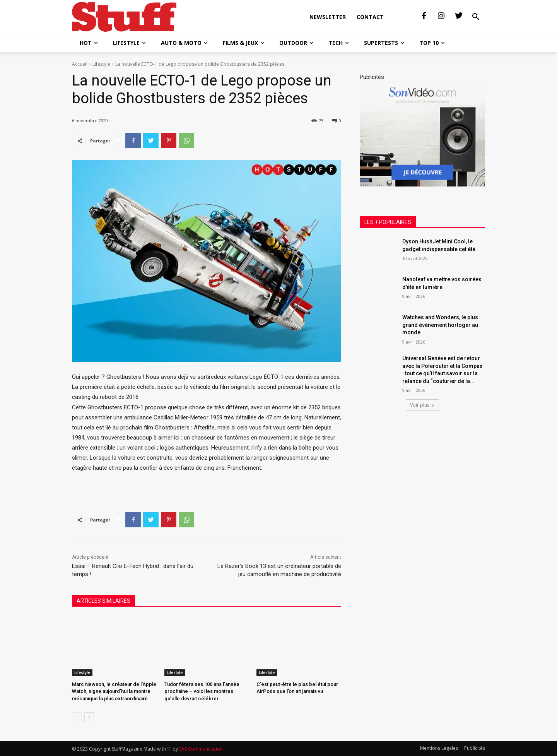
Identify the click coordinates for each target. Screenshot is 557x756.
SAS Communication (201, 749)
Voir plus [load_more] (422, 405)
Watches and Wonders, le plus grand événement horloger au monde (440, 325)
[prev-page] (77, 717)
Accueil (80, 64)
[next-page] (89, 717)
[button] (476, 17)
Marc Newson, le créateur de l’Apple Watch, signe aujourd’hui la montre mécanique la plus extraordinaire (114, 691)
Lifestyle (101, 64)
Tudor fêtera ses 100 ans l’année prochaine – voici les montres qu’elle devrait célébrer (202, 691)
